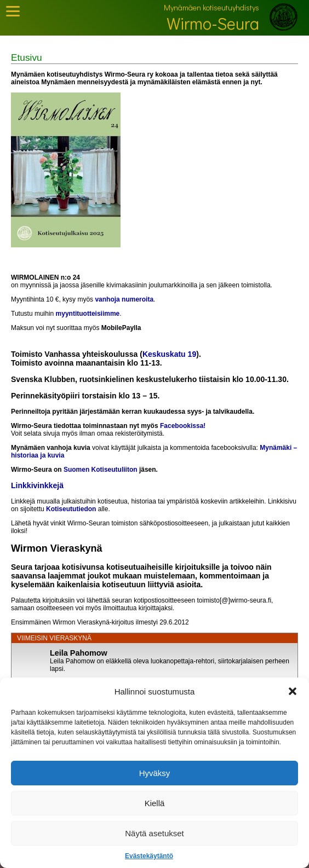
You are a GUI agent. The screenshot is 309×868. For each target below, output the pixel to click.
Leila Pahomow (79, 653)
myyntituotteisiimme (88, 314)
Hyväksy (155, 773)
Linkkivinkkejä (37, 485)
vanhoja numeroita (124, 299)
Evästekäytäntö (149, 856)
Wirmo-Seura (213, 23)
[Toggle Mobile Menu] (13, 11)
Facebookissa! (183, 426)
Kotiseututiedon (71, 509)
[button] (293, 691)
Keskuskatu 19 (169, 354)
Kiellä (155, 803)
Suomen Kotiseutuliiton (101, 470)
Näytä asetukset (154, 833)
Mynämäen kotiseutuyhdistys (211, 7)
